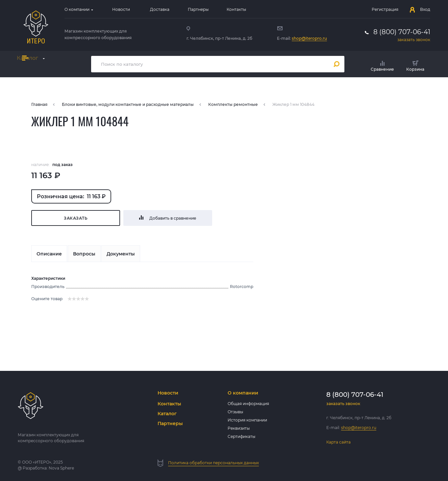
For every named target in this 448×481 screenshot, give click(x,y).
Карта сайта (338, 442)
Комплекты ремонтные (233, 104)
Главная (39, 104)
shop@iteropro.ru (309, 38)
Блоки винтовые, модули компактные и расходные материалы (128, 104)
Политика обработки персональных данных (213, 463)
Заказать (76, 218)
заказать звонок (414, 40)
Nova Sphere (61, 468)
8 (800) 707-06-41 (402, 32)
